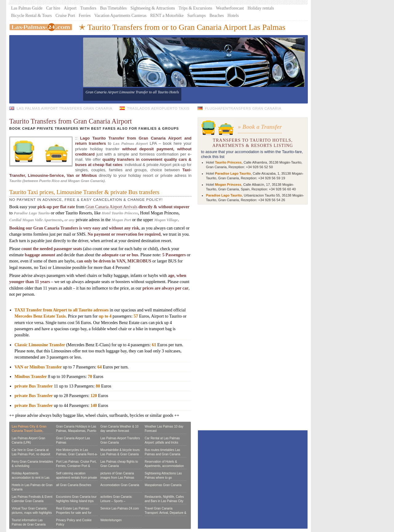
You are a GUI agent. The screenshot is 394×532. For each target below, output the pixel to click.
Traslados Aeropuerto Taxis (158, 108)
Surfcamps (197, 16)
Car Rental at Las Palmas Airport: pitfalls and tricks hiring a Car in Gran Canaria (164, 443)
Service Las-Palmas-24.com (120, 508)
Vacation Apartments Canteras (120, 16)
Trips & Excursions (195, 8)
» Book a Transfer (260, 127)
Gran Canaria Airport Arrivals (112, 207)
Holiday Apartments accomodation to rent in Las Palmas (31, 478)
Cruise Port (65, 16)
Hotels (233, 16)
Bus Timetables (113, 8)
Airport (70, 8)
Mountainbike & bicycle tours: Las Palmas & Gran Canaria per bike (120, 454)
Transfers (88, 8)
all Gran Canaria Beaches (74, 485)
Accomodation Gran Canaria (120, 485)
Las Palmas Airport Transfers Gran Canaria (64, 108)
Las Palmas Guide (27, 8)
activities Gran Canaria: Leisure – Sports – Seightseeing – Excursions (119, 501)
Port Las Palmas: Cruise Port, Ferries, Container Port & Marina (76, 466)
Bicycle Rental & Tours (31, 16)
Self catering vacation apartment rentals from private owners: (76, 478)
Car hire (53, 8)
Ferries (85, 16)
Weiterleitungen (111, 520)
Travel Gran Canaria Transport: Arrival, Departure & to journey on (165, 513)
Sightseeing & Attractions (153, 8)
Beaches (217, 16)
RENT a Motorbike (167, 16)
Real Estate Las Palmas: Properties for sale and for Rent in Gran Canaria (74, 513)
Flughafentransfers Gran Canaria (243, 108)
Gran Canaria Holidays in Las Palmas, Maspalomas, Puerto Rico (76, 431)
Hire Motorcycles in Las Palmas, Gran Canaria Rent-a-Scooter (77, 454)
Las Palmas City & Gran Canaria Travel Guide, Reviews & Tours (29, 431)
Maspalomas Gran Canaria (163, 485)
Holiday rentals (261, 8)
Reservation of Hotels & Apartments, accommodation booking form (164, 466)
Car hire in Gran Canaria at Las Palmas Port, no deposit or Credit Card (31, 454)
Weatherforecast (230, 8)
